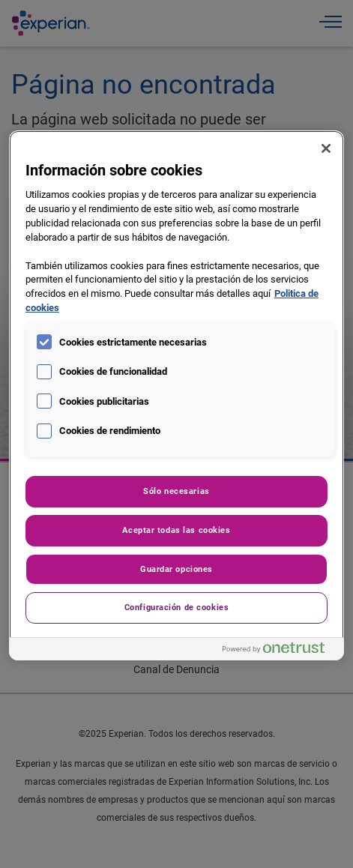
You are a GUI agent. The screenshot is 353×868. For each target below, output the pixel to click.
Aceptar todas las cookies (176, 530)
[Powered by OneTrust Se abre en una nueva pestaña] (280, 651)
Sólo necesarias (176, 491)
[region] (176, 396)
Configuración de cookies (177, 607)
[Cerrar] (326, 148)
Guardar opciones (176, 569)
